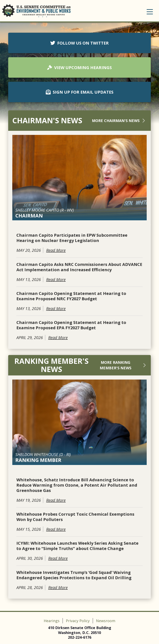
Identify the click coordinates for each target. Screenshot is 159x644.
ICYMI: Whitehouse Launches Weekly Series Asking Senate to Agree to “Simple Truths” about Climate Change (77, 546)
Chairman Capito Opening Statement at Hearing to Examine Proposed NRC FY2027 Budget (71, 296)
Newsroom (106, 621)
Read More (56, 250)
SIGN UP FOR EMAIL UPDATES (80, 92)
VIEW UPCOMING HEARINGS (79, 68)
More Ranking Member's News (123, 365)
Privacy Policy (78, 621)
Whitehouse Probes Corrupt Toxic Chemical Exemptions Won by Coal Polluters (75, 517)
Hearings (52, 621)
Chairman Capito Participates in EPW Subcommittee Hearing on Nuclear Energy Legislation (72, 238)
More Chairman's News (119, 121)
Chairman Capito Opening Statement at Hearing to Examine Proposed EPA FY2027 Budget (71, 325)
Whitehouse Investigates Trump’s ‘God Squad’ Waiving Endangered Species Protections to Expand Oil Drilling (74, 575)
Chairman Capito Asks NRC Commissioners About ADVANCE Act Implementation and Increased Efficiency (79, 267)
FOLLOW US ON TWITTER (79, 43)
